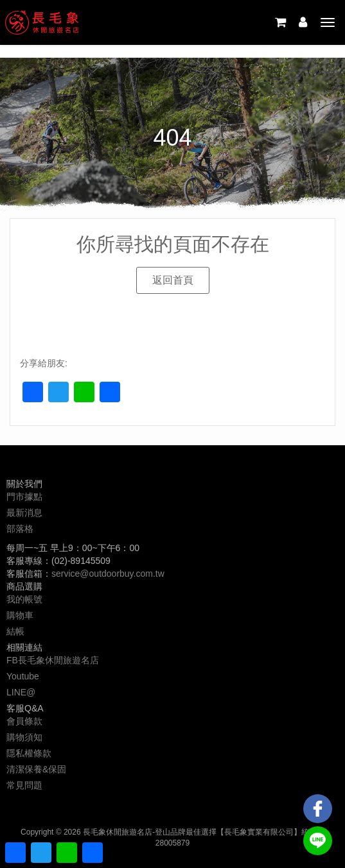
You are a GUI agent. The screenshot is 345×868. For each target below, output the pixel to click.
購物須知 (24, 737)
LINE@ (21, 692)
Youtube (23, 676)
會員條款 (24, 721)
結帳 (15, 631)
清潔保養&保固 (36, 769)
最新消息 (24, 513)
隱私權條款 (29, 753)
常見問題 (24, 785)
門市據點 (24, 497)
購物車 (20, 615)
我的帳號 (24, 599)
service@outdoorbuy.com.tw (108, 574)
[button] (173, 280)
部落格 (20, 529)
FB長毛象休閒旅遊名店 (53, 660)
